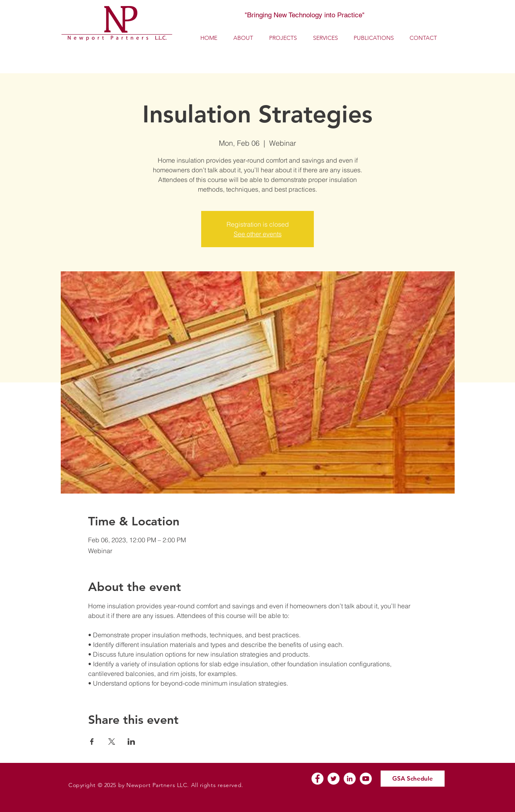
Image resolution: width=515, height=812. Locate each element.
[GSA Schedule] (413, 779)
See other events (258, 234)
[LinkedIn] (350, 779)
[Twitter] (334, 779)
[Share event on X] (112, 742)
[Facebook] (317, 779)
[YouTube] (366, 779)
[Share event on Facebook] (92, 742)
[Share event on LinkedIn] (131, 742)
